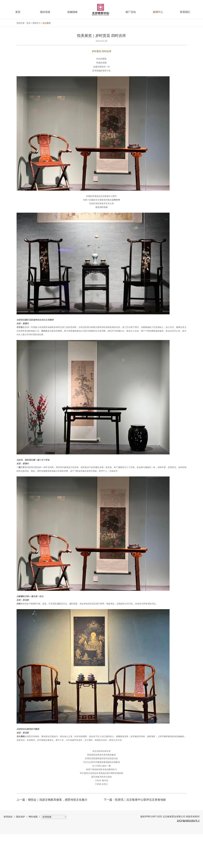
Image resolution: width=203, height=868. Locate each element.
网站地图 (33, 850)
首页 (18, 12)
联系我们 (185, 12)
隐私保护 (21, 850)
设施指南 (72, 12)
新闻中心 (158, 12)
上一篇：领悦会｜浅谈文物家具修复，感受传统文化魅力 (52, 833)
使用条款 (8, 850)
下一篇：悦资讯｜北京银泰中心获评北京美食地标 (135, 833)
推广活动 (131, 12)
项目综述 (45, 12)
